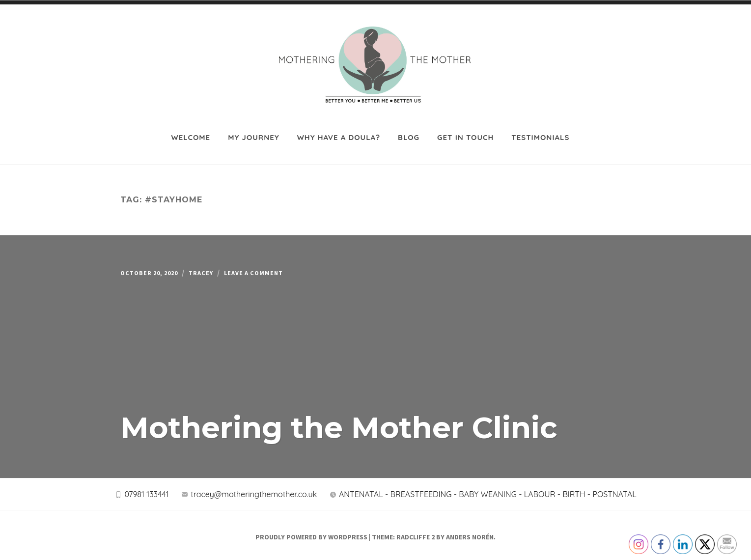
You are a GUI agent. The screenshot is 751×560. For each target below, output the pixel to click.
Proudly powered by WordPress (311, 533)
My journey (254, 129)
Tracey (218, 267)
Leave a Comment (280, 267)
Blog (409, 129)
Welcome (191, 129)
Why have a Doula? (339, 129)
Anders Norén (470, 533)
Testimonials (540, 129)
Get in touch (465, 129)
